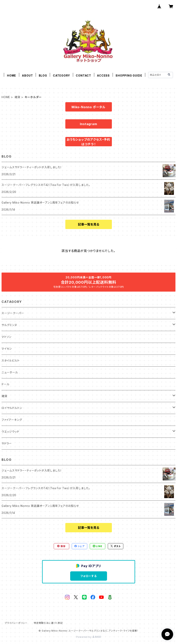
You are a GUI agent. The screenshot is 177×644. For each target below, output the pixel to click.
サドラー (7, 443)
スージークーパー (13, 313)
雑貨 (17, 97)
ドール (5, 384)
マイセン (7, 349)
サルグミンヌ (9, 325)
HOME (12, 75)
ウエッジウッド (10, 432)
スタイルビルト (11, 360)
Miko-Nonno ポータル (88, 107)
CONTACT (83, 75)
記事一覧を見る (89, 224)
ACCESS (103, 75)
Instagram (88, 124)
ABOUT (27, 75)
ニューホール (10, 372)
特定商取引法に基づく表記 (48, 623)
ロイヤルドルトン (12, 408)
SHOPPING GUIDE (129, 75)
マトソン (6, 337)
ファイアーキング (12, 420)
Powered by (89, 637)
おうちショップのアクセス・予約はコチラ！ (88, 142)
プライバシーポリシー (16, 623)
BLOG (43, 75)
